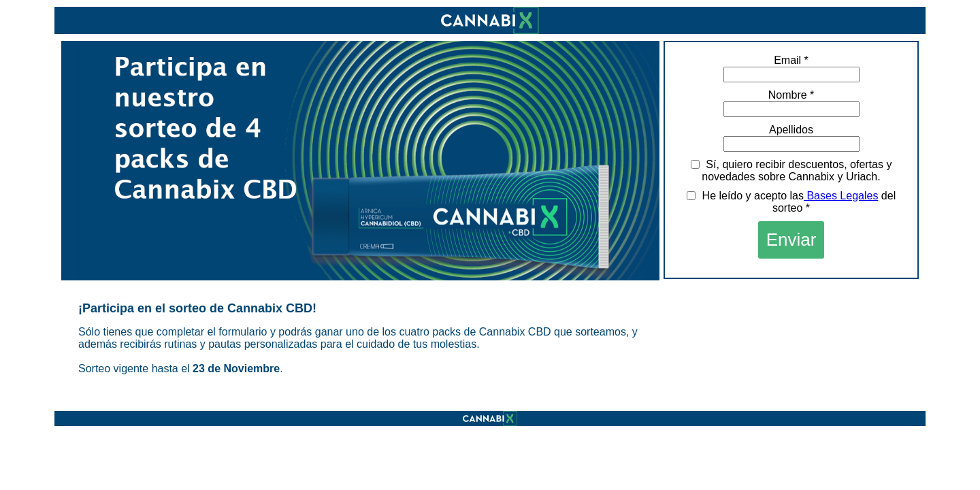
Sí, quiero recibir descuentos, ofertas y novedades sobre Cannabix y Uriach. (791, 170)
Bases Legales (841, 196)
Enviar (791, 240)
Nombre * (791, 95)
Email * (791, 60)
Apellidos (791, 130)
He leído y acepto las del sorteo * (791, 202)
